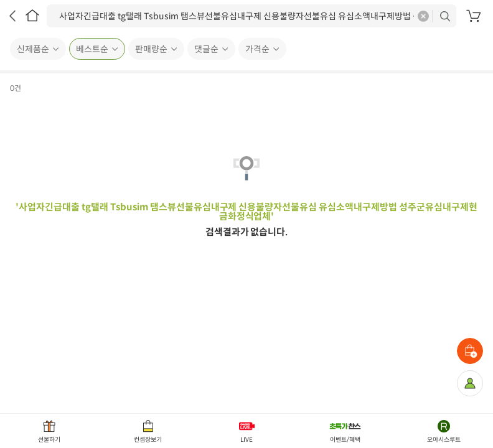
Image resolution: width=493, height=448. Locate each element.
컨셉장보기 (148, 440)
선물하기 (49, 440)
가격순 (257, 49)
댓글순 (206, 49)
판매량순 (151, 49)
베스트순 (92, 49)
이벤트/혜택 (345, 440)
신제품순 (33, 49)
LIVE (247, 440)
